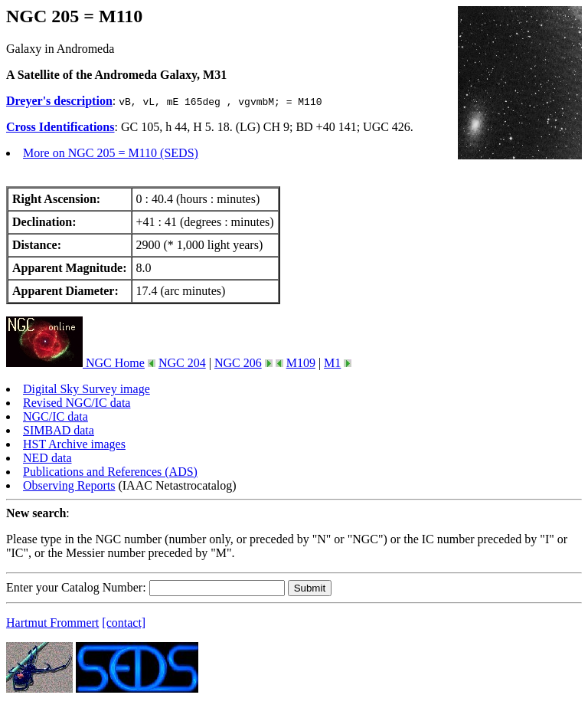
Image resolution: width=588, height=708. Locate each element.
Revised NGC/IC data (77, 403)
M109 (301, 363)
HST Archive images (74, 444)
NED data (47, 458)
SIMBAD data (59, 430)
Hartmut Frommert (52, 623)
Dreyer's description (59, 101)
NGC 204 (182, 363)
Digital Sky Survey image (87, 389)
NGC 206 (238, 363)
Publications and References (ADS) (110, 472)
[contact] (124, 623)
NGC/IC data (56, 416)
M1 (332, 363)
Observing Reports (69, 485)
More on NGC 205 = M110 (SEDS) (111, 153)
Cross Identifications (60, 127)
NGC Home (75, 363)
